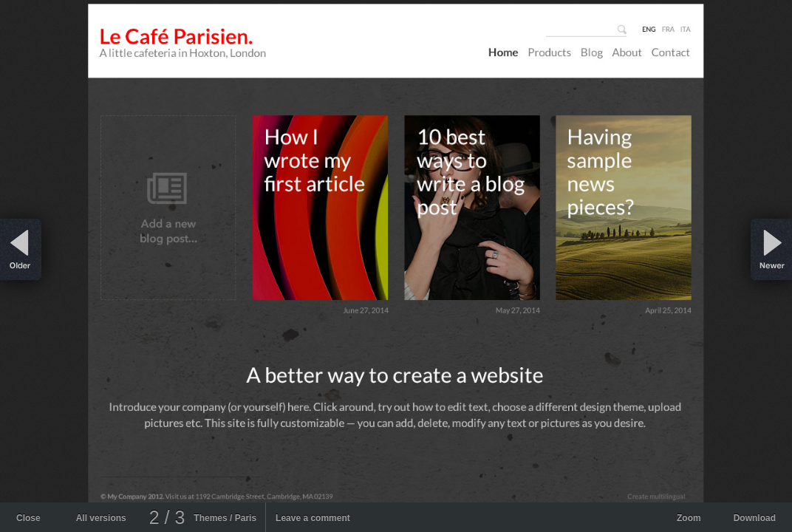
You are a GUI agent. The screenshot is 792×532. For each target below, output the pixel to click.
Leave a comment (313, 518)
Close (28, 518)
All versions (101, 518)
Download (755, 518)
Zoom (689, 518)
